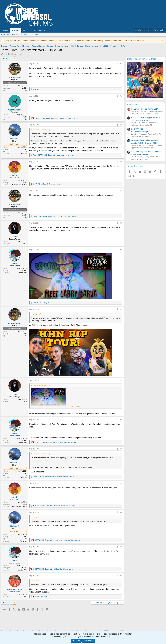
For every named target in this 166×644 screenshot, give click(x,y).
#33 (121, 512)
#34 (121, 547)
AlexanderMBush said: (39, 130)
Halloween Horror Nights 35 (141, 125)
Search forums (17, 34)
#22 (121, 96)
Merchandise (40, 30)
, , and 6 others (55, 442)
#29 (121, 380)
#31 (121, 449)
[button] (27, 30)
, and (54, 569)
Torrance (24, 154)
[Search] (159, 30)
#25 (121, 191)
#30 (121, 420)
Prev (6, 58)
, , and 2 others (56, 118)
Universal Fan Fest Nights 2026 (145, 109)
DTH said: (35, 314)
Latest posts (133, 105)
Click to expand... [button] (76, 406)
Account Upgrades (31, 34)
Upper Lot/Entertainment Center (143, 148)
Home (6, 30)
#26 (121, 223)
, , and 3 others (53, 477)
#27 (121, 250)
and (41, 303)
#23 (121, 125)
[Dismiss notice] (162, 41)
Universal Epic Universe (140, 136)
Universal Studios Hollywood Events (145, 114)
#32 (121, 483)
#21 (121, 64)
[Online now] (15, 107)
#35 (121, 576)
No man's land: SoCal (19, 185)
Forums (16, 30)
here (142, 41)
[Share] (117, 64)
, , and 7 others (48, 184)
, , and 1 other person (54, 155)
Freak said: (35, 517)
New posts (5, 34)
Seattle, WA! (22, 273)
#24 (121, 162)
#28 (121, 309)
